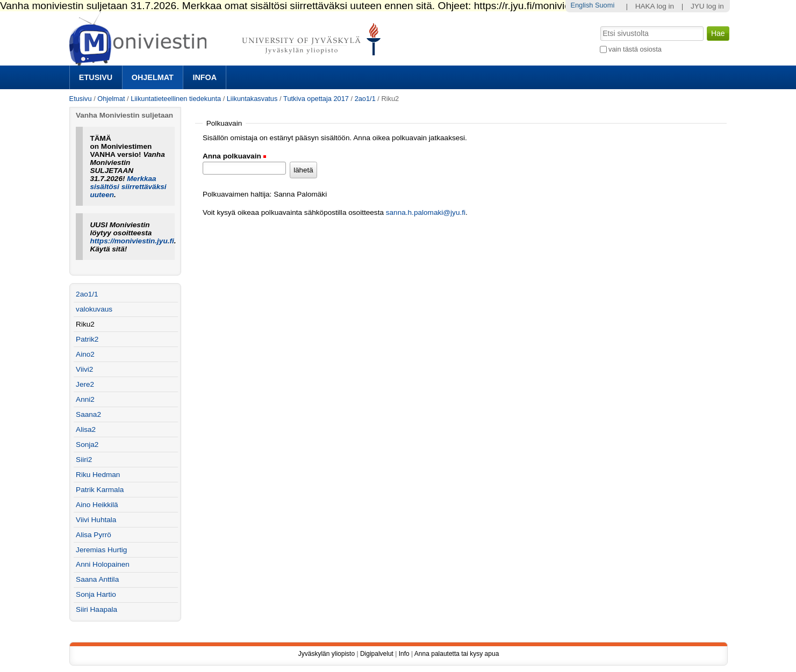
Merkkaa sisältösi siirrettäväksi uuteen (128, 187)
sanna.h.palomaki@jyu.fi (426, 212)
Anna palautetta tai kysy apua (457, 654)
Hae (599, 25)
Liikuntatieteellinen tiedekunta (176, 99)
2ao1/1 (365, 99)
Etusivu (96, 77)
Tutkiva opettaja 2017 (316, 99)
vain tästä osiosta (635, 49)
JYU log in (707, 6)
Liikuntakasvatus (252, 99)
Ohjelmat (153, 77)
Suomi (605, 5)
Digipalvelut (377, 654)
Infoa (205, 77)
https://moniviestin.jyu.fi (132, 241)
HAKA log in (655, 6)
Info (404, 654)
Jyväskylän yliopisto (327, 654)
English (582, 5)
